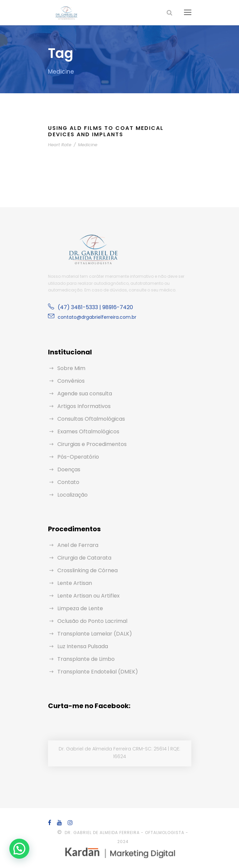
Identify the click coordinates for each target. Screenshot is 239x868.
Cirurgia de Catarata (81, 558)
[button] (19, 849)
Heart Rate (58, 145)
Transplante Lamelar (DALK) (91, 634)
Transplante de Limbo (83, 659)
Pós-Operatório (75, 457)
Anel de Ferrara (76, 545)
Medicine (83, 145)
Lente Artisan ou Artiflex (85, 596)
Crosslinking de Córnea (85, 570)
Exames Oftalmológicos (85, 432)
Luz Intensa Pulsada (81, 646)
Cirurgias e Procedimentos (89, 444)
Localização (71, 495)
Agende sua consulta (82, 394)
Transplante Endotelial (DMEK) (94, 672)
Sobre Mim (70, 368)
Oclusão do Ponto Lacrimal (89, 621)
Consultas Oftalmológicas (87, 419)
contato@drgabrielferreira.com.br (92, 317)
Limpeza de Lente (78, 608)
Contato (67, 482)
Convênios (70, 381)
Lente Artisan (73, 583)
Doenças (68, 469)
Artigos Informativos (81, 406)
